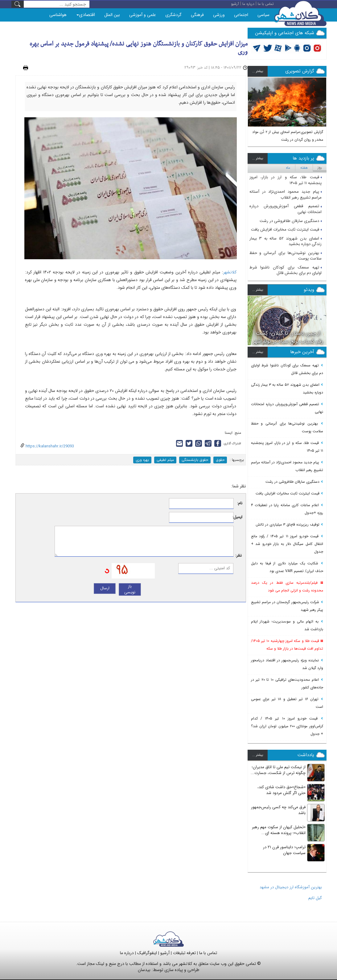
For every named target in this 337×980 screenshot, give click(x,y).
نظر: (238, 556)
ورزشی (219, 15)
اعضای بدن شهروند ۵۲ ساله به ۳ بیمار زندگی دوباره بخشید (286, 241)
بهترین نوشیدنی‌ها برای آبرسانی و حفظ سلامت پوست (286, 256)
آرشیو (165, 953)
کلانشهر (230, 272)
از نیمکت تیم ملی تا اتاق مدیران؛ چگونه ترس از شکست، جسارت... (278, 770)
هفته (304, 168)
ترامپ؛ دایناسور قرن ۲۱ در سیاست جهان (284, 850)
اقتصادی (86, 15)
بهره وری (142, 460)
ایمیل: (238, 517)
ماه (288, 168)
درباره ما (127, 953)
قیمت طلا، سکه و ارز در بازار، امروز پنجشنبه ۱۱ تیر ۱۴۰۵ (286, 180)
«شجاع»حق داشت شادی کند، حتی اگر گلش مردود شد (282, 790)
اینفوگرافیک (147, 953)
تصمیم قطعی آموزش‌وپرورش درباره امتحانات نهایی (286, 209)
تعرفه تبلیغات (184, 953)
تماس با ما (208, 953)
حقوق (220, 460)
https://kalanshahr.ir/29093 (49, 446)
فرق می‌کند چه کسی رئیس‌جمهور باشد (278, 810)
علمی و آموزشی (143, 15)
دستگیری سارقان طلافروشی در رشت (291, 221)
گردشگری (173, 15)
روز (320, 167)
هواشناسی (58, 15)
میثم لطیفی (165, 460)
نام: (240, 504)
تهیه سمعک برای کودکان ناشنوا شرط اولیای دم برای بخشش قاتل (286, 270)
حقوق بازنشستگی (195, 460)
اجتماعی (241, 15)
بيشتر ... (258, 71)
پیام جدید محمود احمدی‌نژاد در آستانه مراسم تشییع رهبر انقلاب (286, 195)
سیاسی (263, 15)
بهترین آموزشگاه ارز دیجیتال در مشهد (291, 887)
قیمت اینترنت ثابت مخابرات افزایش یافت (286, 230)
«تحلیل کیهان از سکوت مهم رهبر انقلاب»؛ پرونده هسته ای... (279, 830)
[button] (253, 110)
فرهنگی (197, 15)
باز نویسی (130, 589)
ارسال (105, 588)
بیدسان (144, 970)
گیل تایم (315, 898)
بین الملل (112, 15)
